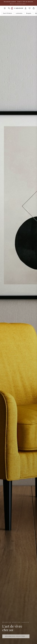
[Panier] (34, 8)
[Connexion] (26, 8)
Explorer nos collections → (16, 636)
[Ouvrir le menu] (5, 8)
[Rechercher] (9, 8)
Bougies (29, 13)
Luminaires (19, 13)
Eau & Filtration (8, 13)
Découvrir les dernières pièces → (18, 4)
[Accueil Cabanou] (17, 8)
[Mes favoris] (30, 8)
